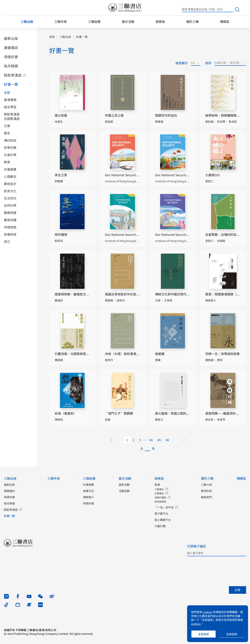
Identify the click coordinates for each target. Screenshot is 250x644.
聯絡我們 (206, 497)
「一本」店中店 (164, 507)
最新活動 (124, 485)
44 (151, 440)
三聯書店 (159, 489)
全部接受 (204, 634)
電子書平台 (161, 513)
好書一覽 (11, 84)
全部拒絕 (232, 634)
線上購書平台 (163, 520)
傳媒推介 (88, 497)
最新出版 (11, 38)
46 (167, 440)
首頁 (52, 37)
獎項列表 (206, 491)
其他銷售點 (160, 501)
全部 (7, 93)
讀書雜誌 (11, 47)
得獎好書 (11, 57)
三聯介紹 (206, 485)
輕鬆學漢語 (13, 75)
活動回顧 (124, 491)
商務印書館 (160, 497)
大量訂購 (160, 526)
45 (159, 440)
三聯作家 (61, 21)
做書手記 (88, 491)
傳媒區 (225, 21)
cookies (207, 612)
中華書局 (159, 493)
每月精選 (11, 66)
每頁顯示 (182, 63)
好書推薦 (88, 485)
